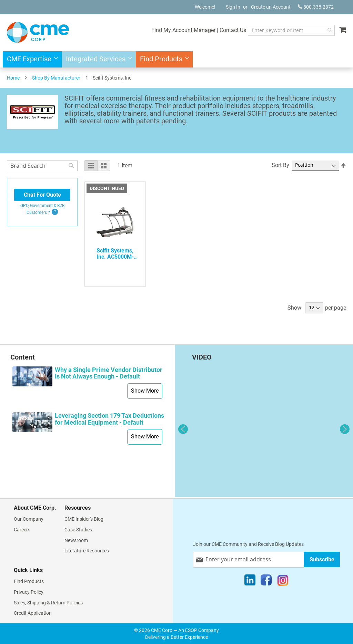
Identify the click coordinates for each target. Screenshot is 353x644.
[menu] (176, 59)
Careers (22, 530)
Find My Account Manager (173, 30)
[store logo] (38, 32)
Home (13, 78)
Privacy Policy (29, 592)
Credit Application (33, 613)
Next (345, 429)
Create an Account (271, 7)
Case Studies (78, 530)
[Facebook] (266, 582)
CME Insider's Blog (84, 519)
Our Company (29, 519)
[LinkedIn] (250, 582)
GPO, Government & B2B (42, 209)
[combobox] (286, 30)
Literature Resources (87, 551)
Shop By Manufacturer (56, 78)
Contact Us (222, 30)
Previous (183, 429)
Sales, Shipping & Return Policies (48, 603)
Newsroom (76, 540)
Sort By (280, 165)
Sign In (233, 7)
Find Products (29, 581)
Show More (145, 391)
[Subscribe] (322, 559)
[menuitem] (31, 59)
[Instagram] (283, 582)
